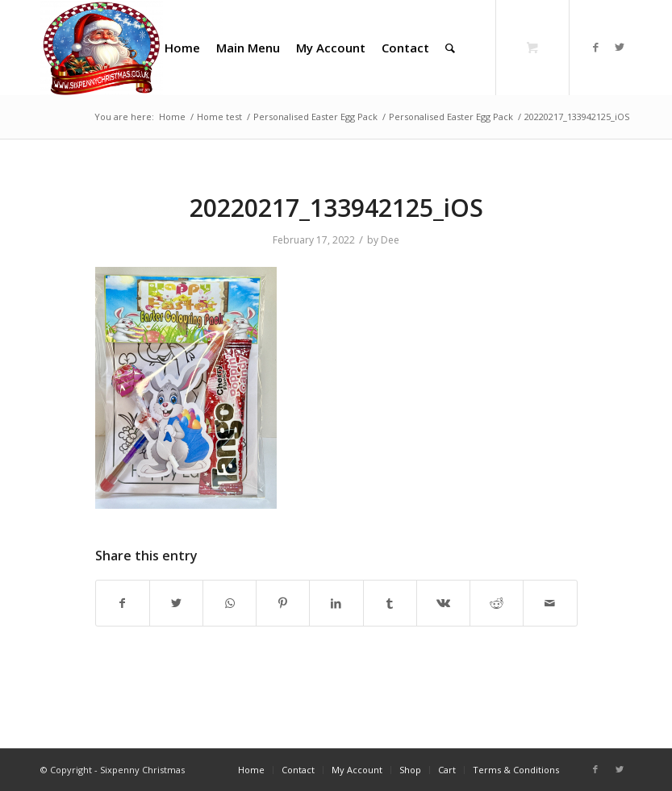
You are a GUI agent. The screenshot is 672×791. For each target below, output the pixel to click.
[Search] (450, 48)
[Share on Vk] (443, 603)
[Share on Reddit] (497, 603)
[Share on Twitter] (176, 603)
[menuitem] (182, 48)
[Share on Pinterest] (283, 603)
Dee (390, 240)
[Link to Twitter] (620, 47)
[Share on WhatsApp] (230, 603)
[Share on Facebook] (123, 603)
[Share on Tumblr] (390, 603)
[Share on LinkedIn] (336, 603)
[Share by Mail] (550, 603)
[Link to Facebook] (595, 47)
